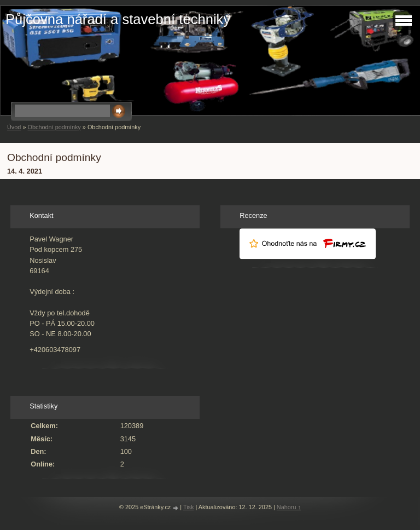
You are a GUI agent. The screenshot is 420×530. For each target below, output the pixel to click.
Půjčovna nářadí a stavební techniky (118, 19)
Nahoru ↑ (289, 507)
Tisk (189, 507)
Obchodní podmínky (54, 127)
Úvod (14, 127)
